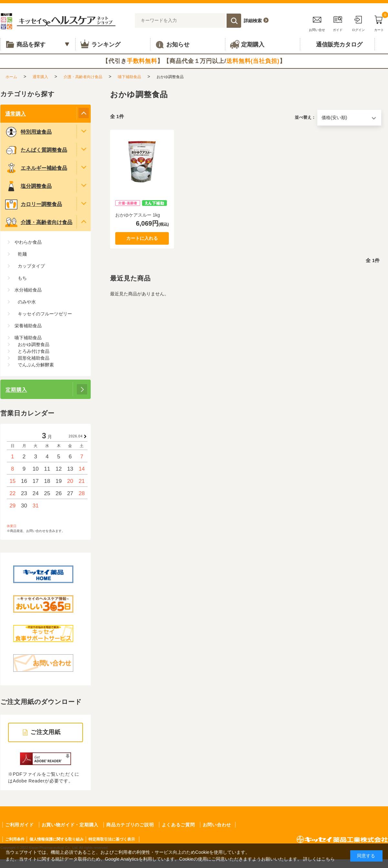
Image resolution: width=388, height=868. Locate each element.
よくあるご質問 (178, 825)
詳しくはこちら (319, 859)
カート (379, 22)
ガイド (338, 22)
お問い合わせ (217, 825)
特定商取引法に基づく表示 (112, 839)
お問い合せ (317, 22)
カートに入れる (142, 238)
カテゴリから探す (27, 94)
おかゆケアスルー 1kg (138, 215)
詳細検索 (253, 21)
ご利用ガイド (19, 825)
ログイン (358, 22)
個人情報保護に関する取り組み (56, 839)
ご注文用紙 (46, 732)
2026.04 (76, 436)
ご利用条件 (15, 839)
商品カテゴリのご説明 (130, 825)
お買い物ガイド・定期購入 (70, 825)
